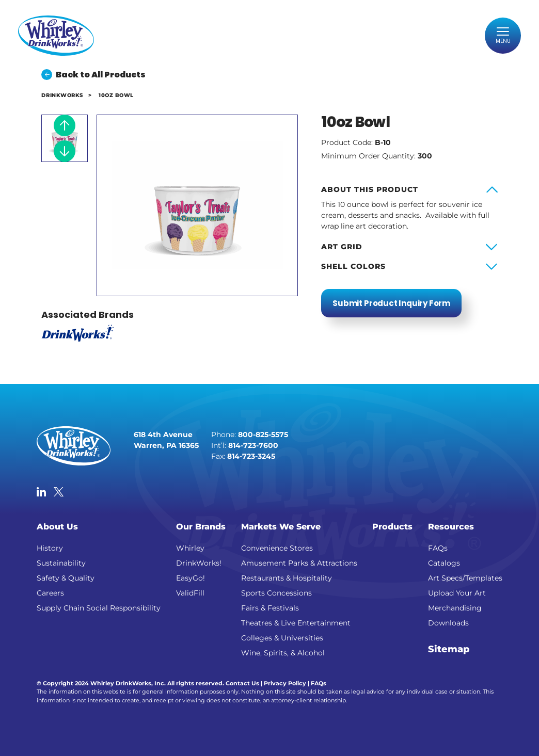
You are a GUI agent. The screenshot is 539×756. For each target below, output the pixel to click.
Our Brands (201, 526)
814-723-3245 (251, 456)
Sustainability (61, 563)
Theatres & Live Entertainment (296, 623)
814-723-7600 (253, 445)
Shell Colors (353, 266)
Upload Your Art (457, 593)
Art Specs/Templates (465, 578)
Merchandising (455, 608)
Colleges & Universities (282, 638)
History (50, 548)
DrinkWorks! (199, 563)
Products (392, 526)
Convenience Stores (277, 548)
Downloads (448, 623)
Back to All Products (93, 75)
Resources (451, 526)
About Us (57, 526)
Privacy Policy (285, 683)
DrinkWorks (62, 95)
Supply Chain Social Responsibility (99, 608)
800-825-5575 (263, 435)
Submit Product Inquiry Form (391, 303)
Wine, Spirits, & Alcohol (283, 653)
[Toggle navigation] (503, 36)
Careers (50, 593)
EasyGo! (191, 578)
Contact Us (242, 683)
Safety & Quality (66, 578)
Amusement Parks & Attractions (299, 563)
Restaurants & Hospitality (287, 578)
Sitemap (449, 649)
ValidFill (190, 593)
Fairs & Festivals (270, 608)
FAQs (438, 548)
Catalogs (444, 563)
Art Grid (342, 247)
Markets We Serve (281, 526)
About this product (370, 189)
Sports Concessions (276, 593)
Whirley (190, 548)
